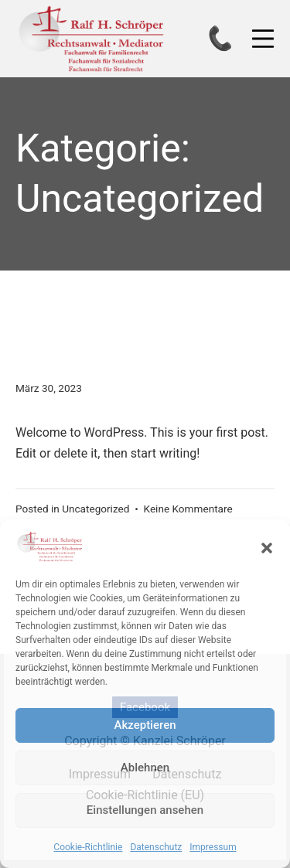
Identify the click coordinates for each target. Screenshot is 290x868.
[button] (267, 546)
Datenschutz (156, 847)
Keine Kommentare (188, 509)
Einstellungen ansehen (145, 810)
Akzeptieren (145, 725)
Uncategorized (96, 509)
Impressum (213, 847)
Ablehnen (145, 768)
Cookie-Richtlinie (88, 847)
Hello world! (118, 342)
